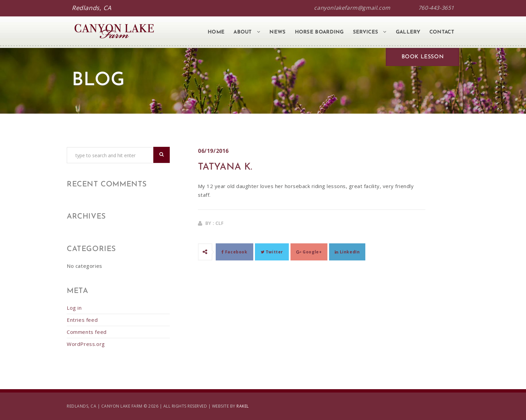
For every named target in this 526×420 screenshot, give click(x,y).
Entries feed (82, 320)
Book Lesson (423, 57)
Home (216, 32)
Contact (442, 32)
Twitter (272, 252)
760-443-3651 (436, 8)
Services (370, 32)
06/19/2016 (213, 151)
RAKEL (243, 406)
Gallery (408, 32)
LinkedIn (347, 252)
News (277, 32)
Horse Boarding (319, 32)
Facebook (234, 252)
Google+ (309, 252)
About (247, 32)
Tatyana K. (225, 167)
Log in (74, 308)
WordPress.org (86, 344)
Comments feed (87, 332)
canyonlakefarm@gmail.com (352, 8)
